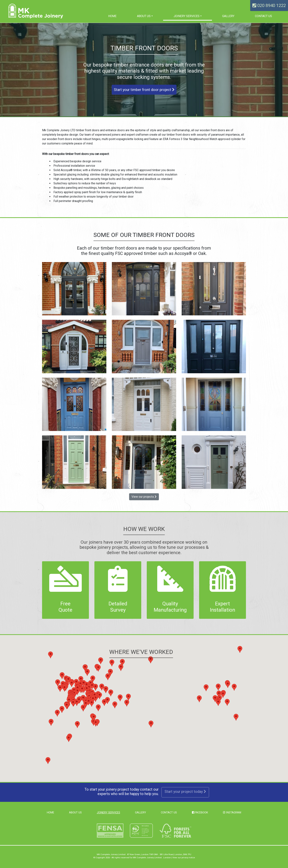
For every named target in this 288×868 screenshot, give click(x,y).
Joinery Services (187, 16)
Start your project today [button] (185, 792)
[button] (96, 698)
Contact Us (263, 16)
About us (144, 16)
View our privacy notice (184, 858)
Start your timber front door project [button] (144, 90)
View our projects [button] (144, 497)
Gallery (228, 16)
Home (112, 16)
